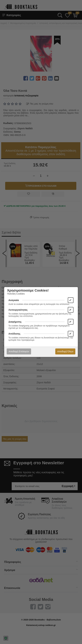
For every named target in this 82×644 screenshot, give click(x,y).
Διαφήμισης (15, 322)
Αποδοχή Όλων (65, 351)
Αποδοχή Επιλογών (19, 351)
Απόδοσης (15, 334)
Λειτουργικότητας (18, 310)
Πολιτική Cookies (16, 294)
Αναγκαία (14, 300)
